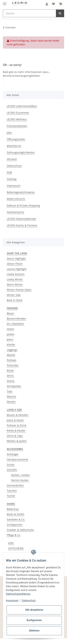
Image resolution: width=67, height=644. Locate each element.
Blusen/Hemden (16, 319)
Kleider (11, 344)
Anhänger (13, 454)
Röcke (10, 370)
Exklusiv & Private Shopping (23, 205)
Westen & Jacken (17, 441)
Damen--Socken (20, 475)
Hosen (11, 329)
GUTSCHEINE (16, 548)
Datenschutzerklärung (18, 594)
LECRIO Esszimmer (18, 113)
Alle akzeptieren (34, 610)
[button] (47, 4)
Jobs (9, 133)
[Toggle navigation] (5, 2)
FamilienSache (15, 212)
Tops (10, 391)
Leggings (12, 350)
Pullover (12, 360)
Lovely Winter (15, 279)
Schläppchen (15, 525)
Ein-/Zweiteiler (15, 324)
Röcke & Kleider (16, 430)
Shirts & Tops (15, 436)
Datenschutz (14, 166)
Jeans (10, 339)
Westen (11, 402)
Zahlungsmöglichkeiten (21, 152)
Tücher (11, 496)
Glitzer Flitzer (15, 264)
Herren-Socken (20, 480)
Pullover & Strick (17, 425)
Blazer (11, 313)
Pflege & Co (13, 535)
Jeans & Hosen (15, 420)
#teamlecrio (14, 146)
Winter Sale (14, 295)
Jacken (11, 334)
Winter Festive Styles (19, 290)
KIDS (11, 543)
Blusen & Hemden (18, 415)
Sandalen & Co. (16, 519)
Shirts (10, 376)
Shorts (11, 381)
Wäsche (11, 396)
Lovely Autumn (16, 274)
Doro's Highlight (16, 258)
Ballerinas (13, 509)
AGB (9, 172)
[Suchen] (29, 13)
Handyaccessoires (18, 459)
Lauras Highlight (17, 269)
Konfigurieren (34, 620)
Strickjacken (14, 386)
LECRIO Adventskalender (22, 219)
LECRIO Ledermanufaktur (22, 106)
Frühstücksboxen (17, 126)
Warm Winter (15, 284)
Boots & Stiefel (15, 514)
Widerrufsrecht (16, 199)
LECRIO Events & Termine (22, 225)
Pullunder (13, 365)
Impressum (14, 186)
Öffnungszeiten (16, 139)
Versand (12, 159)
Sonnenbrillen (15, 485)
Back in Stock (15, 300)
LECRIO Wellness (17, 119)
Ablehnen (34, 631)
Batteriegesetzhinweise (21, 192)
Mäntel (11, 355)
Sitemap (12, 179)
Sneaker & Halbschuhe (20, 530)
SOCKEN (12, 470)
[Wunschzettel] (53, 4)
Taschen (12, 491)
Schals (11, 465)
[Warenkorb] (61, 4)
